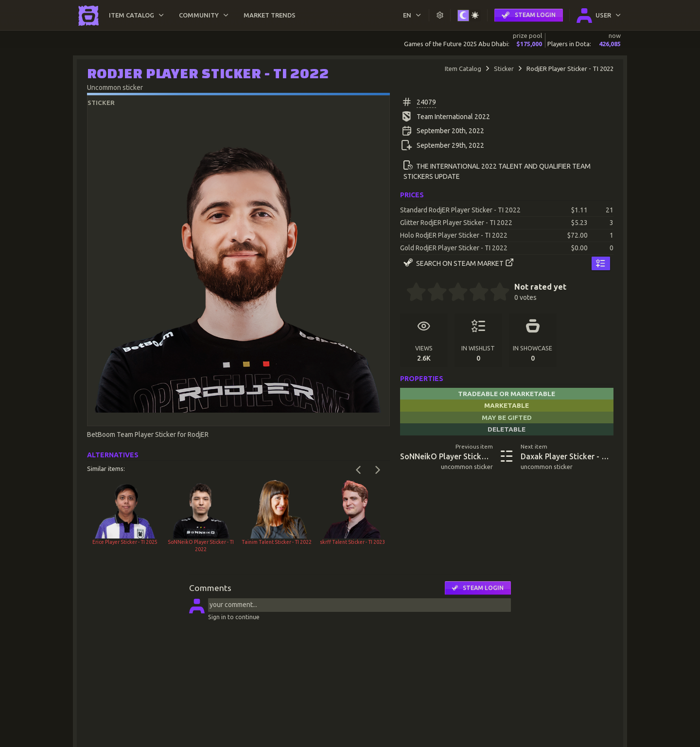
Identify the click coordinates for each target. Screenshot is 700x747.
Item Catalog (463, 69)
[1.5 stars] (432, 293)
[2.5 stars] (453, 293)
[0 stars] (403, 293)
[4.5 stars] (495, 293)
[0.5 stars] (411, 293)
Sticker (504, 69)
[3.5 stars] (474, 293)
